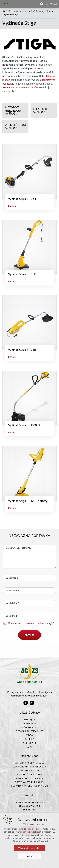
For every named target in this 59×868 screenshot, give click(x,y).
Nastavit (29, 856)
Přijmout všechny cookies (29, 848)
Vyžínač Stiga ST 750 (22, 350)
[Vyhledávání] (42, 4)
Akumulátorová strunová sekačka (20, 87)
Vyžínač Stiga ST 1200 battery (28, 501)
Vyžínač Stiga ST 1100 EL (24, 425)
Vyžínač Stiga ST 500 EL (24, 274)
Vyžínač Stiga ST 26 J (22, 199)
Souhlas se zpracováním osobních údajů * (31, 623)
